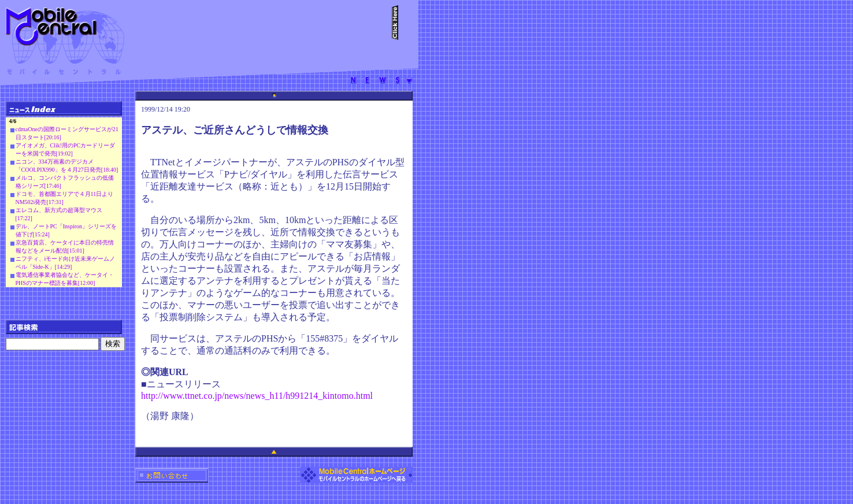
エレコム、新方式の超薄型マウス (59, 210)
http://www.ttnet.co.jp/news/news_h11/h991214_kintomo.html (257, 396)
